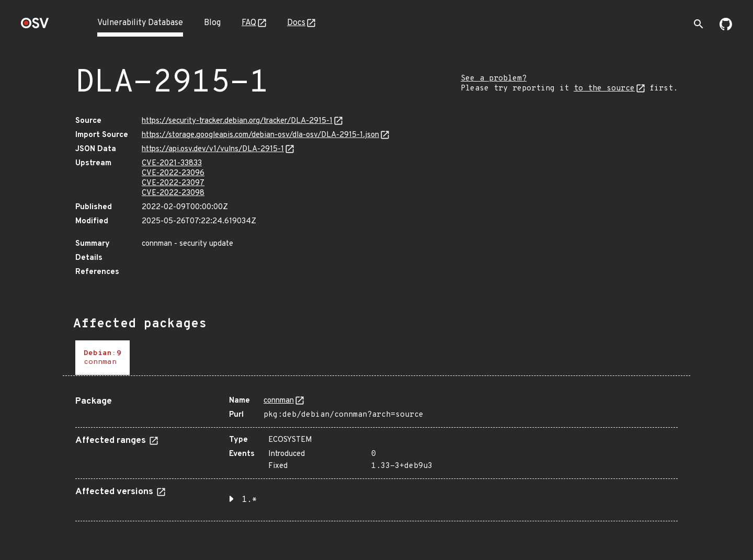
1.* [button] (249, 500)
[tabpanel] (376, 455)
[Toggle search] (699, 24)
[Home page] (35, 26)
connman (279, 401)
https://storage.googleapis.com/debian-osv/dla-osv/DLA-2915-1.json (260, 135)
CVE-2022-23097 (173, 183)
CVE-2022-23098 (173, 193)
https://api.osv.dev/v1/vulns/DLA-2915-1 (213, 149)
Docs (296, 23)
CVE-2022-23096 (173, 173)
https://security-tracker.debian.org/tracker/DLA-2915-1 (237, 121)
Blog (212, 23)
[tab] (102, 358)
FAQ (249, 23)
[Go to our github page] (726, 28)
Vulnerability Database (140, 23)
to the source (604, 89)
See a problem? (494, 79)
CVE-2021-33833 (172, 163)
